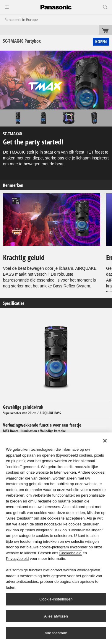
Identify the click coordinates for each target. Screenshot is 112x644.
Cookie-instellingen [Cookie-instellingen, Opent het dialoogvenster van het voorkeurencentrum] (56, 599)
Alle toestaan (56, 633)
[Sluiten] (105, 441)
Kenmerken (13, 185)
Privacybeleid (17, 559)
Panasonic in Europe (21, 20)
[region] (56, 538)
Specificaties (14, 303)
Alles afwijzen (56, 616)
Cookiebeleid (70, 553)
